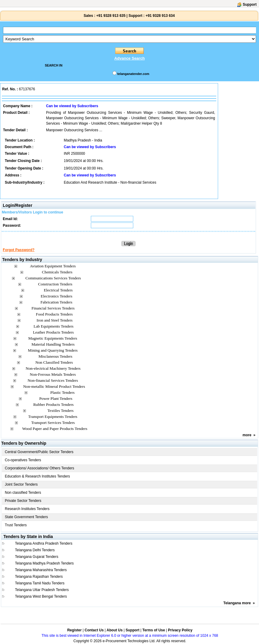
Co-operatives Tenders (23, 460)
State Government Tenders (26, 517)
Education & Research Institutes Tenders (37, 476)
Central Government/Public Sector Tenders (39, 452)
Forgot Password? (18, 250)
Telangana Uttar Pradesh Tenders (42, 590)
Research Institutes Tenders (27, 509)
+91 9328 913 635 (110, 16)
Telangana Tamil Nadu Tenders (40, 583)
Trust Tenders (16, 525)
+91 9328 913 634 (160, 16)
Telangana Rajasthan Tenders (39, 577)
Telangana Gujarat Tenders (37, 557)
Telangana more (237, 603)
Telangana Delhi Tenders (35, 550)
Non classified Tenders (23, 493)
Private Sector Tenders (23, 501)
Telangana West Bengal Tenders (41, 596)
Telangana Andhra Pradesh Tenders (44, 543)
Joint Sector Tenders (21, 484)
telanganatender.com (133, 74)
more (247, 435)
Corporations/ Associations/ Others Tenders (40, 468)
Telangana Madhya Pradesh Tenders (44, 563)
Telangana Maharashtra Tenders (41, 570)
